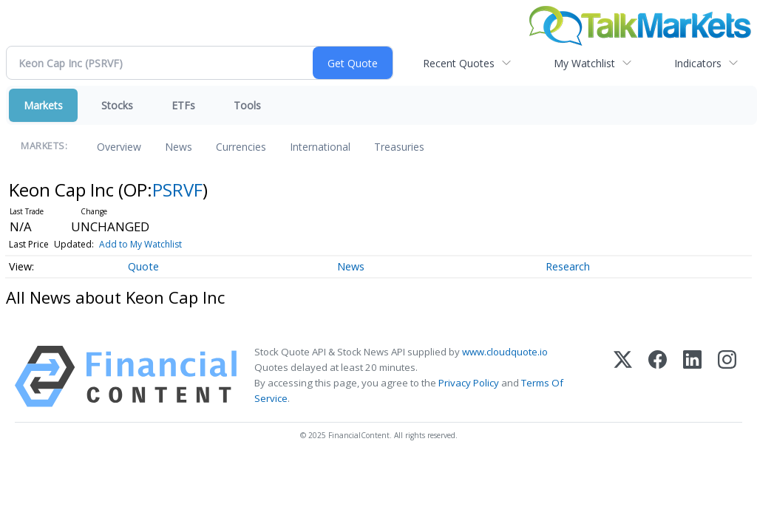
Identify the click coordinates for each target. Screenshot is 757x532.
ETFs (183, 105)
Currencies (241, 147)
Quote (143, 266)
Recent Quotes (459, 63)
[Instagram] (727, 376)
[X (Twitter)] (623, 376)
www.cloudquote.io (505, 352)
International (320, 147)
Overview (119, 147)
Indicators (698, 63)
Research (568, 266)
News (179, 147)
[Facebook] (658, 376)
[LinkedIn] (692, 376)
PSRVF (177, 190)
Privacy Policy (469, 383)
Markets (43, 105)
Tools (247, 105)
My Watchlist (584, 63)
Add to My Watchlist (140, 244)
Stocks (117, 105)
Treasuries (399, 147)
